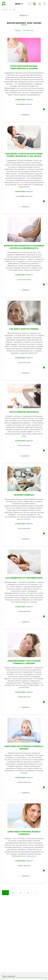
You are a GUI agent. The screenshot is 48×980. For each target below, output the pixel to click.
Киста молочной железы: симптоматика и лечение (24, 67)
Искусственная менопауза (24, 412)
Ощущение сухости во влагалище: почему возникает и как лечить (24, 155)
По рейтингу (28, 30)
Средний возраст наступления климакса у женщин (24, 662)
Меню (19, 4)
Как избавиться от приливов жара (24, 578)
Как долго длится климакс (24, 329)
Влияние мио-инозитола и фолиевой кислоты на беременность (24, 247)
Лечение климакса (24, 495)
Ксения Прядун (20, 100)
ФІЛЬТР (24, 15)
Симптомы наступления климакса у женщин (24, 748)
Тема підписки (9, 976)
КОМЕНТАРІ (26, 115)
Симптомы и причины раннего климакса (24, 833)
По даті (18, 30)
